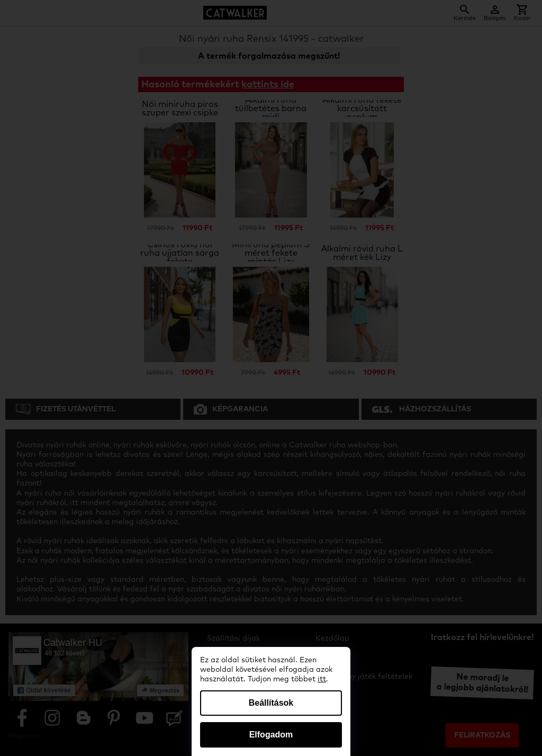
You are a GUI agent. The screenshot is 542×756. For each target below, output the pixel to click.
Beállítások (271, 703)
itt (322, 679)
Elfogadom (271, 735)
